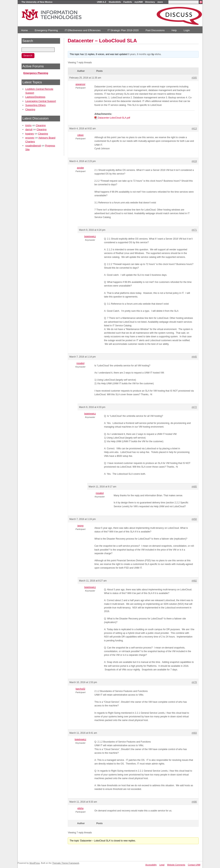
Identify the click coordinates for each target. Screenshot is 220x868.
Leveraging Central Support (41, 101)
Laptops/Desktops (35, 97)
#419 (194, 161)
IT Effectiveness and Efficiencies (83, 30)
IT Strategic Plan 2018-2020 (123, 30)
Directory (150, 2)
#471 (194, 230)
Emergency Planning (46, 30)
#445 (194, 357)
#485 (194, 487)
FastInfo (128, 2)
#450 (194, 519)
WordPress (35, 863)
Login (187, 30)
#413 (194, 129)
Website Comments (176, 865)
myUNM (139, 2)
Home (25, 30)
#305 (194, 78)
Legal (162, 865)
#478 (194, 682)
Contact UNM (194, 865)
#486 (194, 802)
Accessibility (151, 865)
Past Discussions (155, 30)
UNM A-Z (102, 2)
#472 (194, 407)
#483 (194, 733)
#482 (194, 581)
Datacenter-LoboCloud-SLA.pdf (114, 118)
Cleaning (30, 109)
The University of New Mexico (37, 2)
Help (174, 30)
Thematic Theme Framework (66, 863)
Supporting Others (36, 105)
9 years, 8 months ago (139, 54)
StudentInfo (115, 2)
